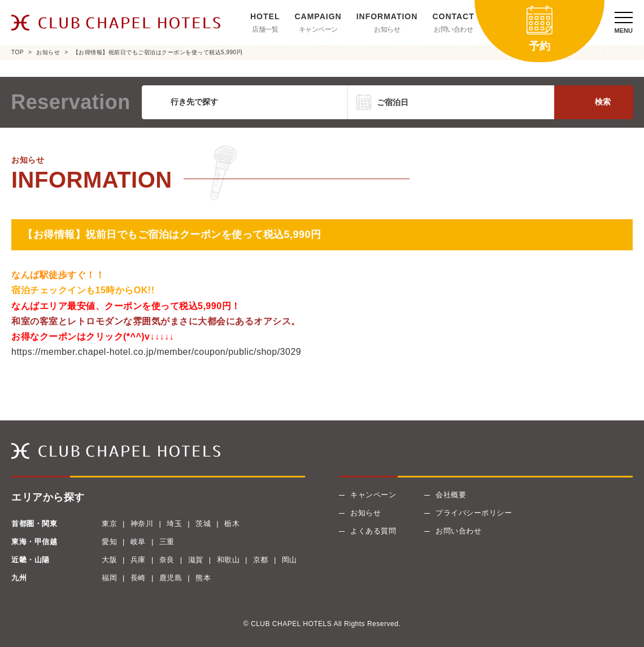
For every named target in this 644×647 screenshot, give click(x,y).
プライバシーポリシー (474, 513)
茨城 (203, 524)
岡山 (290, 560)
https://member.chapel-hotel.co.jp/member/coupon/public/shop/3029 (156, 352)
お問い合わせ (453, 29)
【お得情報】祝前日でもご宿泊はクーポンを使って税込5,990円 (158, 52)
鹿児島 (171, 578)
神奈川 (142, 524)
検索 (603, 102)
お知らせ (387, 29)
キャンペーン (318, 29)
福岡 (109, 578)
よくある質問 (373, 531)
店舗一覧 (265, 29)
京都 (261, 560)
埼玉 (174, 524)
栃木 (232, 524)
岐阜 (138, 542)
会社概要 (451, 495)
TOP (18, 52)
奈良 (167, 560)
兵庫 (138, 560)
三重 (167, 542)
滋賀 (196, 560)
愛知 (109, 542)
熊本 (203, 578)
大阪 (109, 560)
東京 (109, 524)
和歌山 (229, 560)
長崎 (138, 578)
